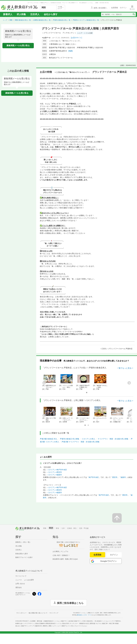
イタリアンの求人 (88, 439)
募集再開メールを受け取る (18, 46)
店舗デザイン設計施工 (73, 621)
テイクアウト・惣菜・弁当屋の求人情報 (113, 439)
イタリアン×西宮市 (55, 472)
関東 (45, 528)
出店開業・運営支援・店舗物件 (45, 621)
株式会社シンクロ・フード (84, 615)
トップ (5, 20)
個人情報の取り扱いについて (38, 613)
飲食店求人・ (97, 621)
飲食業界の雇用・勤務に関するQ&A (65, 559)
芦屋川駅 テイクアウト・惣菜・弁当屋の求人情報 (81, 442)
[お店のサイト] (76, 38)
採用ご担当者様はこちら (70, 603)
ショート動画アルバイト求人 (71, 626)
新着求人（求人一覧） (23, 542)
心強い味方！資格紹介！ (61, 555)
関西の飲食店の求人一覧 (23, 20)
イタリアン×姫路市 (55, 475)
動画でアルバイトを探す (24, 557)
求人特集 (21, 14)
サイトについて (21, 576)
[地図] (70, 51)
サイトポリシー (21, 613)
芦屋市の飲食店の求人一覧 (62, 20)
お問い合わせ (20, 584)
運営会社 (19, 587)
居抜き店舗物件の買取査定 (52, 623)
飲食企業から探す (22, 554)
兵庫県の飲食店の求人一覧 (42, 20)
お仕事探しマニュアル (60, 551)
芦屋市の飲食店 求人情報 (70, 439)
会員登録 (97, 555)
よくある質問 (29, 580)
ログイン (114, 555)
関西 (11, 20)
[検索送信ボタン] (134, 14)
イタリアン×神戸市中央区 (57, 470)
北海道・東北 (72, 528)
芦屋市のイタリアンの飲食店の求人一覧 (86, 20)
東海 (57, 528)
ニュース (19, 580)
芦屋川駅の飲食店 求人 (49, 439)
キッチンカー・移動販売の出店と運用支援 (85, 623)
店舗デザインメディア (31, 626)
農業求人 (49, 626)
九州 (63, 528)
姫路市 (123, 477)
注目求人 (35, 14)
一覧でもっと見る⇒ (125, 368)
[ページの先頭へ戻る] (117, 518)
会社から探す (51, 14)
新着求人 (8, 14)
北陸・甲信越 (84, 528)
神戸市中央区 (94, 477)
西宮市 (115, 477)
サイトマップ (54, 613)
